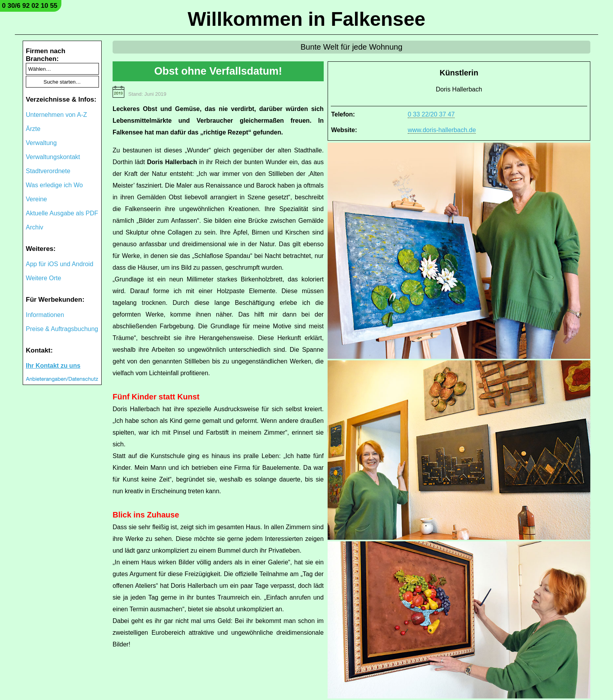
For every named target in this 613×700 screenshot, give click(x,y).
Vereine (36, 199)
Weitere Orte (43, 278)
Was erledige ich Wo (54, 185)
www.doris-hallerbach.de (442, 130)
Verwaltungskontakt (53, 157)
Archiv (34, 227)
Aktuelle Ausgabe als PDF (62, 213)
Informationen (45, 315)
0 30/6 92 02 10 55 (30, 6)
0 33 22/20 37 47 (431, 114)
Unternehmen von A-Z (56, 115)
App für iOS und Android (60, 264)
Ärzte (33, 129)
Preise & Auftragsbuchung (62, 329)
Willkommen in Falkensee (306, 19)
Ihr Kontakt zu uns (53, 366)
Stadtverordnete (48, 171)
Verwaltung (41, 143)
